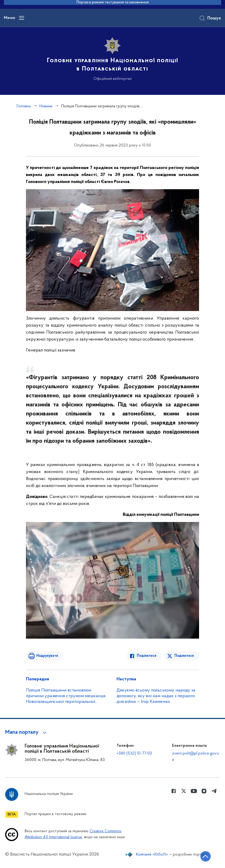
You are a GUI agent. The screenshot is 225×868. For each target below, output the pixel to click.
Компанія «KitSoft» (152, 855)
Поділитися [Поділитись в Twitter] (184, 656)
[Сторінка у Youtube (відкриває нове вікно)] (194, 791)
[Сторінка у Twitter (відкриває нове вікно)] (184, 791)
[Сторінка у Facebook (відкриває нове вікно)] (174, 791)
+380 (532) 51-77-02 (134, 753)
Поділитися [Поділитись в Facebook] (146, 656)
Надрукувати (47, 656)
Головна (24, 106)
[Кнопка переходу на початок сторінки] (206, 856)
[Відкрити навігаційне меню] (22, 18)
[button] (27, 732)
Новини (46, 106)
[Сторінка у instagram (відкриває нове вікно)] (204, 791)
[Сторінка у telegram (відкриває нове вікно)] (214, 791)
